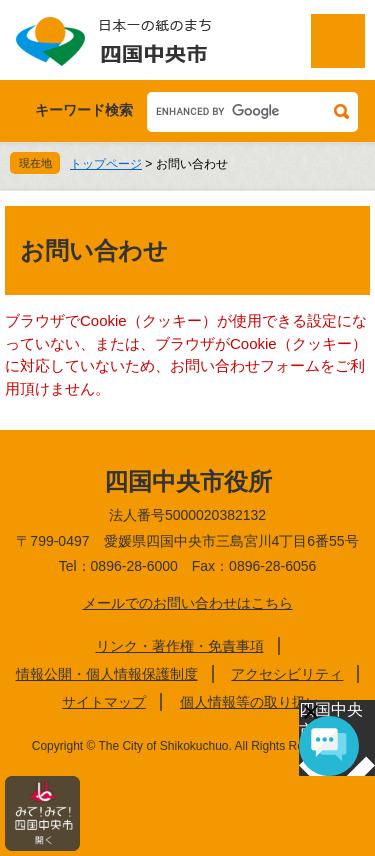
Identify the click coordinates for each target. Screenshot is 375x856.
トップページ (106, 164)
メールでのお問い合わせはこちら (188, 603)
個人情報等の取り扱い (250, 702)
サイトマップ (104, 702)
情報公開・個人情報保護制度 (107, 674)
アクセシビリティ (287, 674)
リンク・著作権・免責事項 (180, 646)
